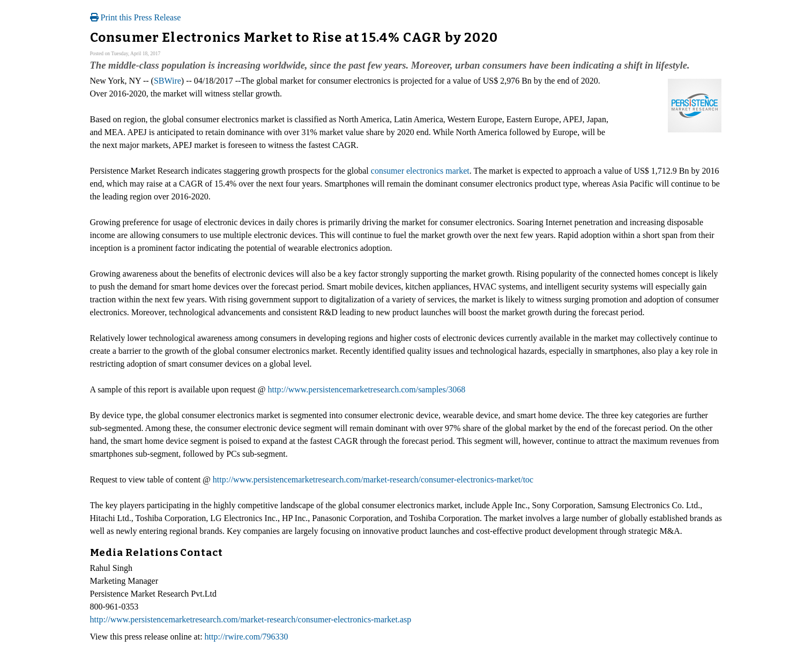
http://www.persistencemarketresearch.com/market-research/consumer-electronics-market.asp (251, 619)
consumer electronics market (420, 171)
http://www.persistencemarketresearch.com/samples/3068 (367, 389)
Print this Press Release (136, 17)
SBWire (167, 81)
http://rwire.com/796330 (247, 637)
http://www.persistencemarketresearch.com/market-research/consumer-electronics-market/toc (373, 480)
